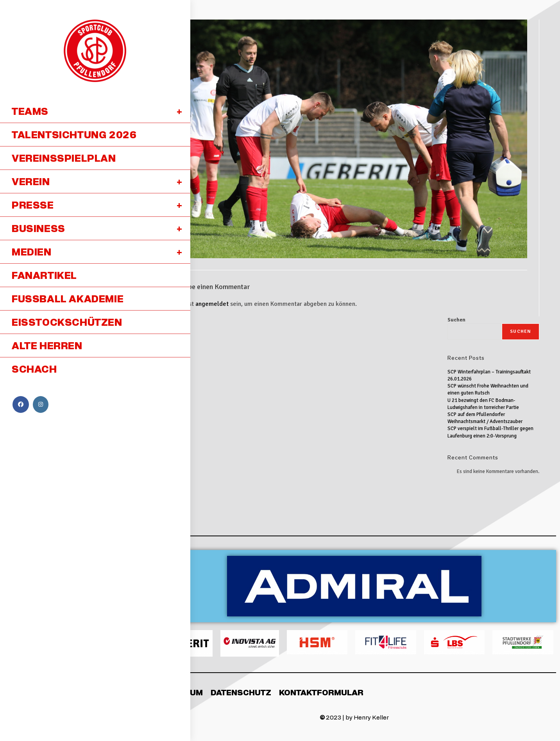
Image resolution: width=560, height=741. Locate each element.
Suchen (456, 320)
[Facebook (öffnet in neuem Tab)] (21, 404)
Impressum (178, 692)
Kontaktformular (321, 692)
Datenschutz (241, 692)
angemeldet (212, 304)
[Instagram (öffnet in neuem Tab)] (41, 404)
